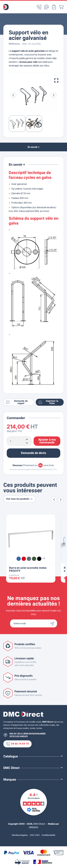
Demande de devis (33, 453)
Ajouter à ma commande (47, 441)
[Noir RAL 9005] (39, 559)
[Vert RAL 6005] (34, 559)
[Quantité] (19, 441)
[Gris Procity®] (29, 559)
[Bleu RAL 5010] (19, 559)
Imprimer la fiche (48, 402)
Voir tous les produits (19, 499)
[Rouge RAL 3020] (24, 559)
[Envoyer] (53, 623)
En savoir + (34, 147)
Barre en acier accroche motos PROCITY (28, 569)
